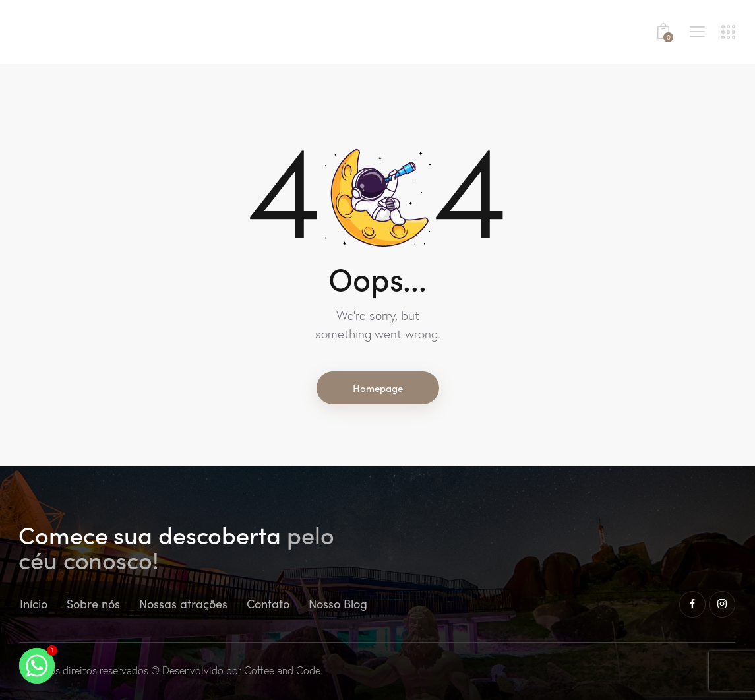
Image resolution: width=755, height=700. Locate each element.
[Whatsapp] (37, 666)
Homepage (378, 388)
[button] (697, 30)
